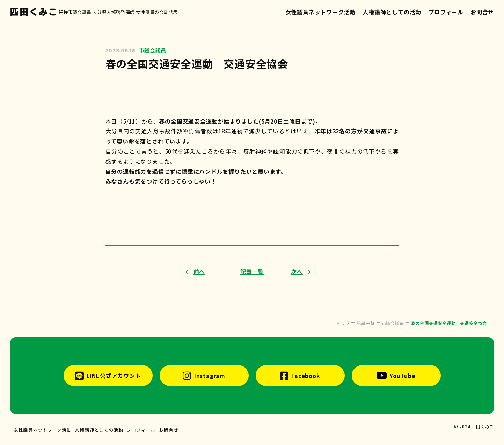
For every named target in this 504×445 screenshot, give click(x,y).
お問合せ (482, 12)
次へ (297, 272)
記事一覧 (252, 272)
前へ (199, 272)
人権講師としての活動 (392, 12)
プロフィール (446, 12)
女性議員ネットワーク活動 (321, 12)
